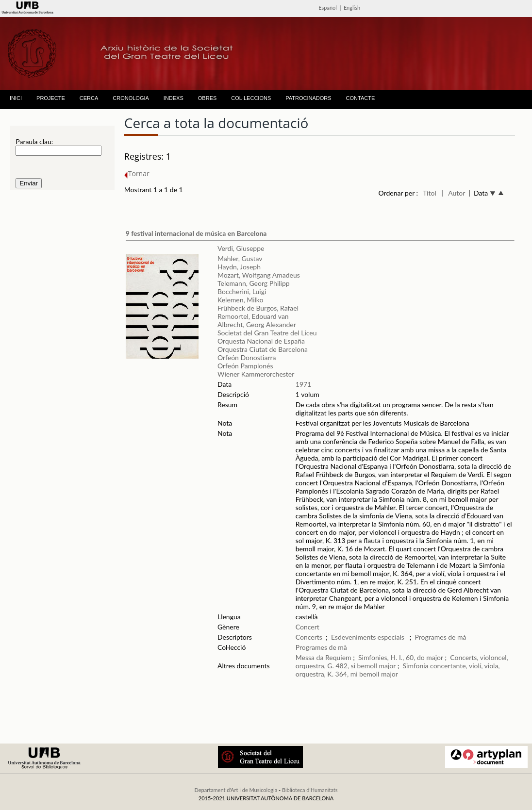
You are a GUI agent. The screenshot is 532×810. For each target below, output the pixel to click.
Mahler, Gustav (240, 258)
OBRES (208, 98)
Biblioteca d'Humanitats (310, 790)
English (352, 8)
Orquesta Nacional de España (261, 341)
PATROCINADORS (308, 98)
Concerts (309, 637)
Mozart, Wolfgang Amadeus (259, 275)
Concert (308, 627)
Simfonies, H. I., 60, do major (401, 657)
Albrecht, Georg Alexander (257, 324)
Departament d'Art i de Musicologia (236, 790)
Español (328, 8)
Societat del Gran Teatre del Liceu (267, 333)
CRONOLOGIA (131, 98)
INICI (16, 98)
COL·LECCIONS (251, 98)
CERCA (89, 98)
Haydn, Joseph (239, 267)
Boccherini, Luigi (242, 291)
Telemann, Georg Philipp (254, 283)
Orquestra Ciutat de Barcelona (263, 349)
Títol (429, 193)
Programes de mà (441, 637)
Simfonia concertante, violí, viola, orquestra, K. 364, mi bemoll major (398, 670)
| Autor (453, 193)
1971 (303, 384)
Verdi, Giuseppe (241, 248)
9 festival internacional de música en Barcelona (196, 233)
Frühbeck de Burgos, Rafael (258, 308)
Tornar (137, 174)
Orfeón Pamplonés (245, 366)
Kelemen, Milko (241, 300)
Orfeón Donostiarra (247, 357)
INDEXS (174, 98)
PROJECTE (51, 98)
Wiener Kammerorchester (256, 374)
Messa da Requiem (324, 657)
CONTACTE (361, 98)
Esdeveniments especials (369, 637)
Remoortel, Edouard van (253, 316)
